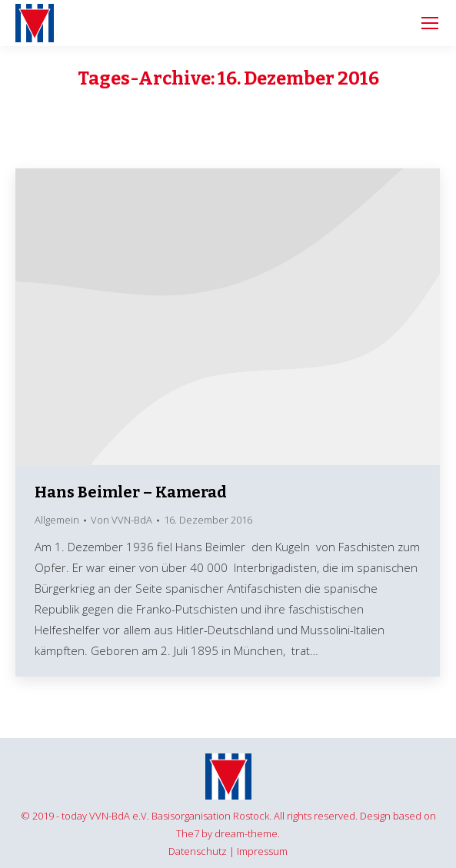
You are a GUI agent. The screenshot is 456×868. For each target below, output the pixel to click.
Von (121, 520)
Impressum (262, 851)
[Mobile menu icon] (430, 23)
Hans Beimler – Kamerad (131, 492)
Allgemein (57, 520)
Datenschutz (198, 851)
